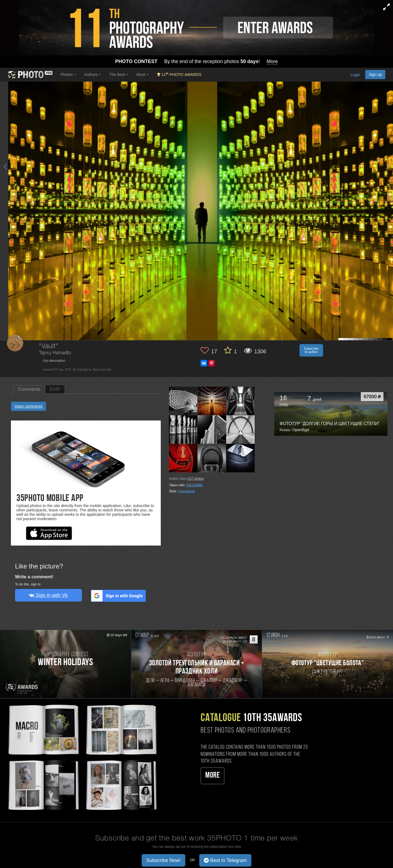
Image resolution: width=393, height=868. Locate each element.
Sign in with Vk (48, 595)
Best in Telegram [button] (225, 860)
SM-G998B (194, 485)
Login (355, 75)
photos (196, 479)
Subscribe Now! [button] (163, 860)
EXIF (55, 389)
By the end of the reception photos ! (196, 62)
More (212, 776)
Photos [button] (68, 75)
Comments (29, 389)
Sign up (375, 75)
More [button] (143, 75)
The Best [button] (119, 75)
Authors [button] (93, 75)
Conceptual (187, 491)
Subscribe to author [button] (311, 350)
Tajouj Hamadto (55, 353)
